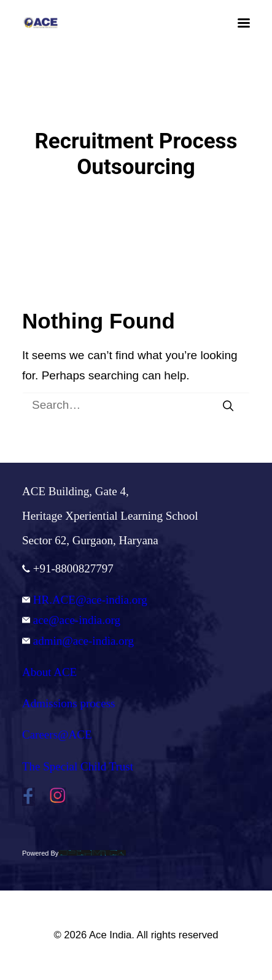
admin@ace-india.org (78, 641)
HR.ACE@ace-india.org (85, 600)
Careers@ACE (57, 735)
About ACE (49, 672)
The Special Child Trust (78, 766)
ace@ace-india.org (71, 620)
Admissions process (68, 703)
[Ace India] (41, 23)
